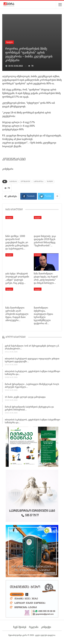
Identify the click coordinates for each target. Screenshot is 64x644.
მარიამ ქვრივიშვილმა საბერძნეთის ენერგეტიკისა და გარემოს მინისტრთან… (29, 409)
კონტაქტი (46, 627)
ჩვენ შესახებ (20, 627)
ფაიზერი (50, 182)
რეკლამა (34, 627)
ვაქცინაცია (13, 182)
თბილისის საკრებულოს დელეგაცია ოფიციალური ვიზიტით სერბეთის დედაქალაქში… (32, 361)
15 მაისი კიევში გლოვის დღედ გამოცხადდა (25, 398)
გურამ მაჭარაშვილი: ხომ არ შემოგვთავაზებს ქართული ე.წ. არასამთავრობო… (32, 348)
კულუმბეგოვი (25, 182)
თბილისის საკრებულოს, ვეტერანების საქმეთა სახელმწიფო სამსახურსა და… (32, 374)
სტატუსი (10, 42)
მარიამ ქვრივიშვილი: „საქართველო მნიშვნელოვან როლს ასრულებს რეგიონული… (32, 387)
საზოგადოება (39, 182)
